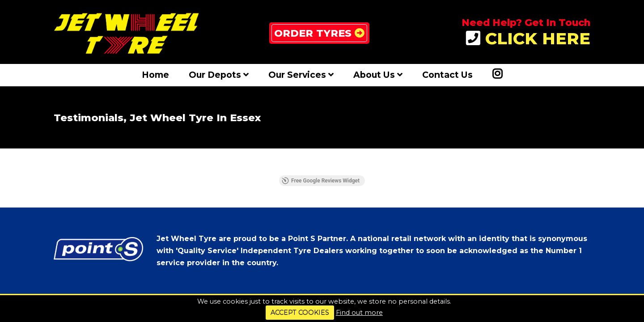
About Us (378, 75)
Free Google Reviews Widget (321, 181)
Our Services (301, 75)
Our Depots (219, 75)
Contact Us (447, 75)
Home (155, 75)
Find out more (359, 313)
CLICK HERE (528, 39)
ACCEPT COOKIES (300, 313)
